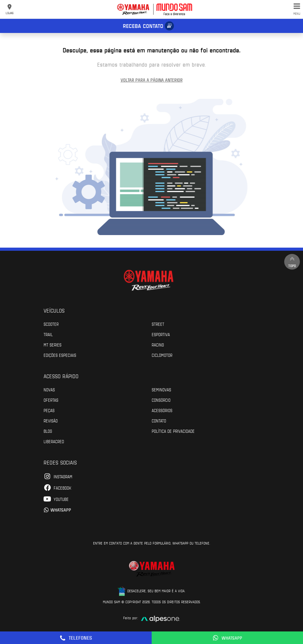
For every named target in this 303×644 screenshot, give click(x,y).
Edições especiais (60, 355)
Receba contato (143, 26)
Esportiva (161, 334)
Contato (159, 421)
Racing (158, 345)
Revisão (51, 421)
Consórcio (161, 400)
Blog (48, 431)
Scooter (51, 324)
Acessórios (162, 410)
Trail (48, 334)
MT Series (52, 345)
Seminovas (161, 389)
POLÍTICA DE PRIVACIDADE (173, 431)
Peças (49, 410)
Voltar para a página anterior (152, 80)
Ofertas (51, 400)
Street (158, 324)
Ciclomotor (162, 355)
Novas (49, 389)
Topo (292, 262)
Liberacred (54, 441)
